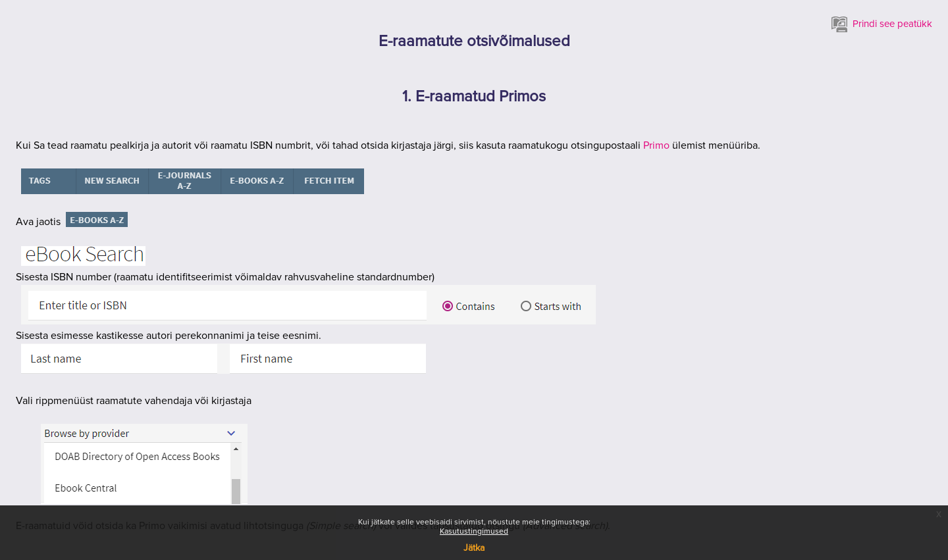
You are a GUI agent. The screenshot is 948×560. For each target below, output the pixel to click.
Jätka (474, 548)
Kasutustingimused (474, 532)
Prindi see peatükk (882, 24)
